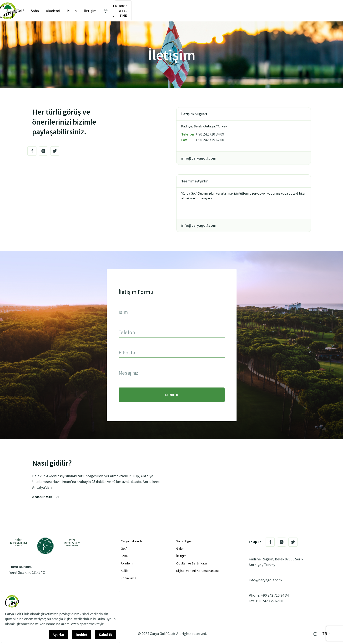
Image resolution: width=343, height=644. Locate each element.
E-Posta (127, 352)
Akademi (59, 11)
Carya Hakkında (132, 541)
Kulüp (78, 11)
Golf (26, 11)
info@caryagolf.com (265, 580)
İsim (123, 312)
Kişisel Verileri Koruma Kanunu (197, 571)
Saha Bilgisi (184, 541)
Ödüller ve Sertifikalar (192, 563)
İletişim (96, 11)
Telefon (127, 332)
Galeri (180, 548)
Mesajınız (129, 373)
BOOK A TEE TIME (310, 11)
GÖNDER (172, 395)
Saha (41, 11)
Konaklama (129, 578)
